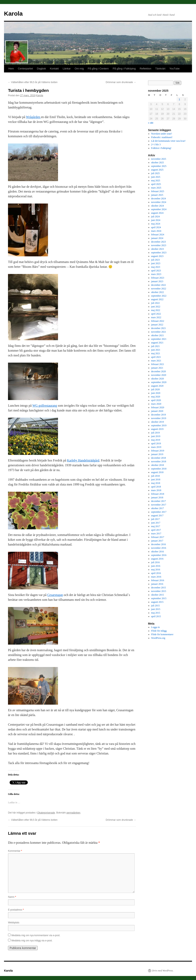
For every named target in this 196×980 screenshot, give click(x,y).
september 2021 (159, 339)
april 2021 (156, 357)
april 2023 (156, 271)
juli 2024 (155, 217)
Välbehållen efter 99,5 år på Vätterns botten (33, 82)
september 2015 (159, 598)
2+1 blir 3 (156, 144)
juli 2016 (155, 562)
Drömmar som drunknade (121, 82)
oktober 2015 (158, 595)
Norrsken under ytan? (162, 134)
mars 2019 (156, 447)
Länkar (67, 69)
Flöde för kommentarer (162, 634)
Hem (11, 69)
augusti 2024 (157, 213)
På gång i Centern (98, 69)
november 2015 (159, 591)
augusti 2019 (157, 429)
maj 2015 (156, 613)
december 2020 (159, 371)
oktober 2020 (158, 379)
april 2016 (156, 573)
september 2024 (159, 209)
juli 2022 (155, 303)
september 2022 (159, 296)
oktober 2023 (158, 249)
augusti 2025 (157, 170)
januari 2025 (157, 195)
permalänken (73, 813)
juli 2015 (155, 606)
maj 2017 (156, 526)
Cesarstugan (55, 595)
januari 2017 (157, 541)
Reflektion (145, 69)
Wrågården (33, 117)
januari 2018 (157, 498)
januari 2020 (157, 411)
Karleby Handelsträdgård (83, 460)
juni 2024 (156, 220)
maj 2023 (156, 267)
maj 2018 (156, 483)
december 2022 (159, 285)
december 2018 (159, 458)
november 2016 (159, 548)
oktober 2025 (158, 162)
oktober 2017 (158, 508)
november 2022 (159, 289)
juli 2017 (155, 519)
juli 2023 (155, 260)
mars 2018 (156, 490)
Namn (12, 897)
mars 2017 (156, 534)
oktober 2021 (158, 335)
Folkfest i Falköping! (161, 148)
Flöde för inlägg (159, 631)
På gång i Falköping (124, 69)
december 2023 (159, 242)
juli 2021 (155, 346)
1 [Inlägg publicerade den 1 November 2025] (179, 99)
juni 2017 (156, 523)
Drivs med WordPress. (163, 971)
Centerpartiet (25, 69)
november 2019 (159, 418)
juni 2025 (156, 177)
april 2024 (156, 227)
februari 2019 (158, 451)
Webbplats (14, 923)
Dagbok (41, 69)
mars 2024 (156, 231)
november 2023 (159, 245)
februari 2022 (158, 321)
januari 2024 (157, 238)
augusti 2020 (157, 386)
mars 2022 (156, 317)
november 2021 (159, 332)
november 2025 (159, 159)
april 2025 (156, 184)
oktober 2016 (158, 552)
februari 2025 (158, 191)
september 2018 (159, 469)
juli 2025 (155, 173)
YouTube (174, 69)
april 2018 (156, 487)
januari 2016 (157, 584)
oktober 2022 (158, 292)
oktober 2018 (158, 465)
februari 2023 (158, 278)
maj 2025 (156, 181)
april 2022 (156, 314)
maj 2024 (156, 224)
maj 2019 (156, 440)
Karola (13, 14)
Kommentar (15, 851)
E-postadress (16, 910)
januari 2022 (157, 325)
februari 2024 (158, 235)
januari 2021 (157, 368)
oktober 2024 (158, 206)
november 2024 (159, 202)
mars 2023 (156, 274)
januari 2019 (157, 454)
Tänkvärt (160, 69)
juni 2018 (156, 479)
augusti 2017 (157, 516)
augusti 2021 (157, 343)
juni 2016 (156, 566)
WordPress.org (158, 638)
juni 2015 (156, 609)
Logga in (155, 627)
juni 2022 (156, 307)
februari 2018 (158, 494)
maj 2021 (156, 353)
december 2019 (159, 415)
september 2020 (159, 382)
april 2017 (156, 530)
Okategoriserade (46, 813)
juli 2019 (155, 433)
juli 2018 (155, 476)
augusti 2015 (157, 602)
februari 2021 (158, 364)
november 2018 (159, 461)
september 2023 (159, 253)
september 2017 (159, 512)
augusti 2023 (157, 256)
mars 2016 (156, 577)
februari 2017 (158, 537)
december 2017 (159, 501)
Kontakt (54, 69)
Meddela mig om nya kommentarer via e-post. (36, 935)
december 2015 (159, 588)
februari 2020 (158, 407)
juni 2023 (156, 263)
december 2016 (159, 544)
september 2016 (159, 555)
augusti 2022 (157, 299)
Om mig (79, 69)
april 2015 (156, 616)
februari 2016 (158, 580)
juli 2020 (155, 389)
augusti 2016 (157, 559)
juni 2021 (156, 350)
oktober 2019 (158, 422)
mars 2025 (156, 188)
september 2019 (159, 425)
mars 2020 (156, 404)
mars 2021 (156, 361)
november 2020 (159, 375)
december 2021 (159, 328)
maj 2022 (156, 310)
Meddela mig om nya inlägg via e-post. (32, 941)
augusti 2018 (157, 472)
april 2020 (156, 400)
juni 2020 (156, 393)
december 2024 (159, 199)
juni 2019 (156, 436)
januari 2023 (157, 281)
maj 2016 (156, 570)
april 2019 (156, 443)
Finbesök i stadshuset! (162, 137)
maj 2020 (156, 397)
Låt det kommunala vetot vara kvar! (168, 141)
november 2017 (159, 505)
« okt (151, 123)
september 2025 (159, 166)
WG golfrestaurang (45, 406)
